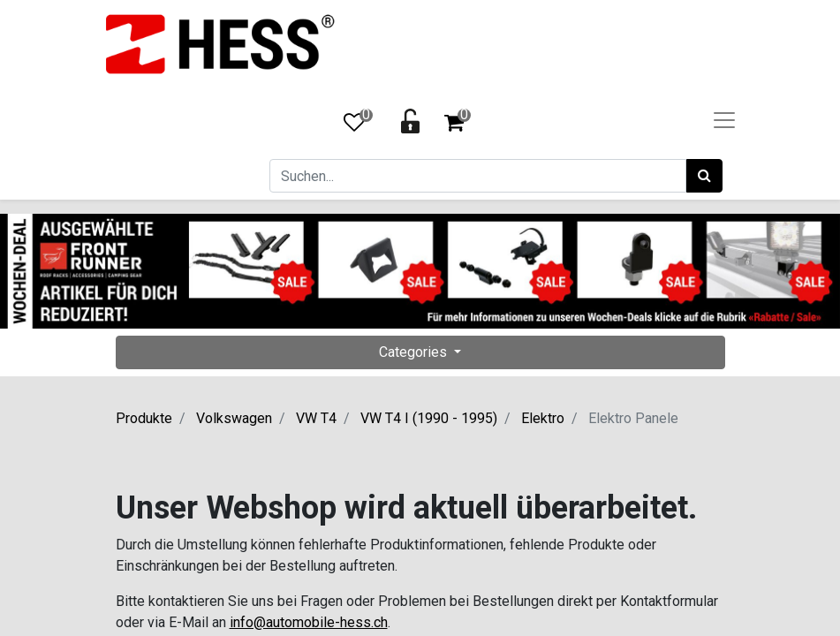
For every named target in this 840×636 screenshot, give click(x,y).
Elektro (543, 418)
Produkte (144, 418)
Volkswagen (234, 418)
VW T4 (316, 418)
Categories (415, 352)
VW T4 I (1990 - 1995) (429, 418)
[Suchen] (704, 176)
